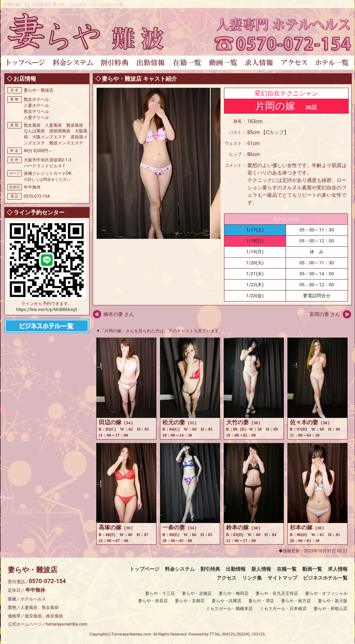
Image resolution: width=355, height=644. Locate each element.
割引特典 (210, 569)
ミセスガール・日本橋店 (283, 609)
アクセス (227, 578)
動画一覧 (312, 569)
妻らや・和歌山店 (331, 609)
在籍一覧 (287, 569)
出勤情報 (236, 569)
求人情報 (338, 569)
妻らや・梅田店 (234, 593)
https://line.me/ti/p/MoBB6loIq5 (47, 310)
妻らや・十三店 (160, 593)
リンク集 (252, 578)
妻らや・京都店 (190, 601)
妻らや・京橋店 (197, 593)
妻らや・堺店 (261, 601)
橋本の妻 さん (119, 314)
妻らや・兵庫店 (227, 601)
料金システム (180, 569)
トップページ (144, 569)
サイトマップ (282, 578)
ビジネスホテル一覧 (325, 578)
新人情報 (261, 569)
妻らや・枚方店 (296, 601)
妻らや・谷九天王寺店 (277, 593)
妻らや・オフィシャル (326, 593)
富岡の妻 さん (325, 314)
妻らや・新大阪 (333, 601)
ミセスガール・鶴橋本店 (229, 609)
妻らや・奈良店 (153, 601)
